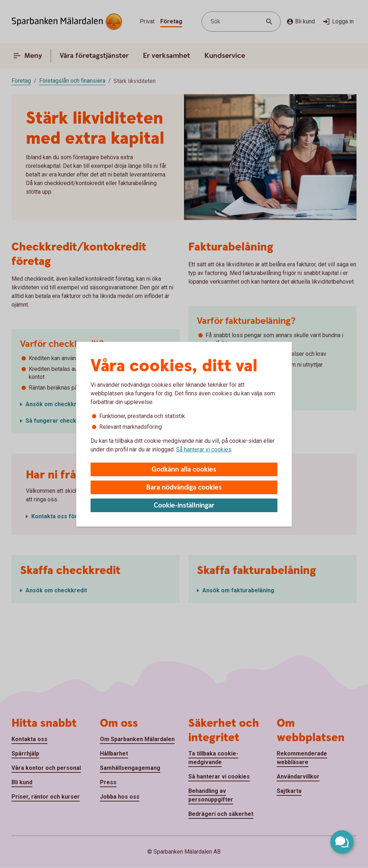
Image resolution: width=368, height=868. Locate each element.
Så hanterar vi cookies (204, 449)
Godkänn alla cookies (184, 470)
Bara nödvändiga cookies (184, 488)
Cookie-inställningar (184, 506)
